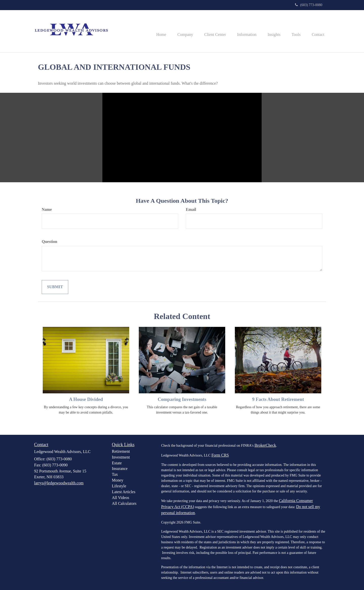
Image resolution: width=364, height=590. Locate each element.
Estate (117, 463)
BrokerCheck (265, 445)
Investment (121, 457)
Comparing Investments (182, 399)
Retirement (121, 451)
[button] (177, 31)
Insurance (120, 469)
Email (191, 209)
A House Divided (86, 399)
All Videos (121, 498)
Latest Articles (124, 492)
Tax (115, 474)
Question (49, 242)
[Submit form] (55, 287)
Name (47, 209)
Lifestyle (119, 486)
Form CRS (220, 455)
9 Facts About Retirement (278, 399)
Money (118, 480)
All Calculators (124, 503)
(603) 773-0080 (309, 5)
